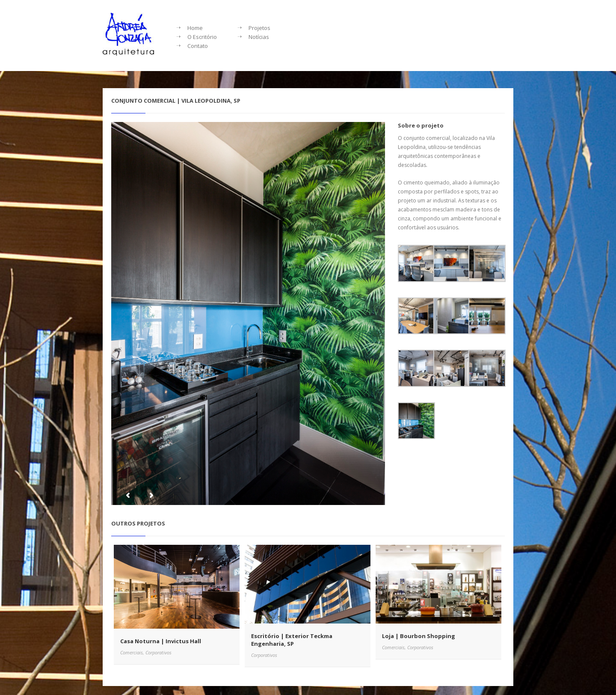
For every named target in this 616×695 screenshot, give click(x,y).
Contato (198, 46)
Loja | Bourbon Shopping (419, 636)
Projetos (259, 28)
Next (151, 495)
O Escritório (202, 37)
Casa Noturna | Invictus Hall (161, 641)
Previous (128, 495)
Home (195, 28)
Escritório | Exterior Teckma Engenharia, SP (292, 640)
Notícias (259, 37)
